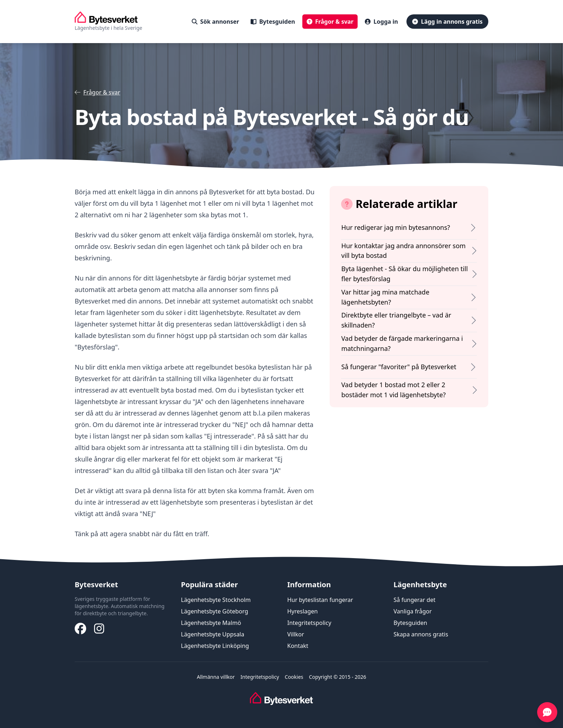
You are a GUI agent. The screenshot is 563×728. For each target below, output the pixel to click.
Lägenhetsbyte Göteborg (215, 611)
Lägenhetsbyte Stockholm (216, 600)
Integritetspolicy (309, 623)
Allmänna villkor (216, 677)
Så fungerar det (415, 600)
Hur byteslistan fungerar (320, 600)
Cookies (294, 677)
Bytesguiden (410, 623)
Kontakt (298, 646)
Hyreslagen (303, 611)
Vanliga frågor (413, 611)
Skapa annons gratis (421, 634)
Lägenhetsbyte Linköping (215, 646)
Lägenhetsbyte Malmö (211, 623)
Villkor (296, 634)
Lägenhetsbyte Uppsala (213, 634)
